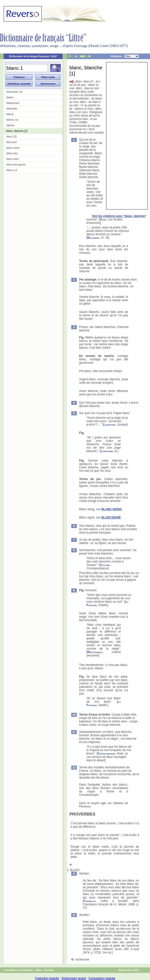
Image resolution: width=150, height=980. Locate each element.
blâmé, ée (12, 120)
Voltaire (105, 565)
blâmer (10, 125)
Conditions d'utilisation (19, 970)
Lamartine (110, 425)
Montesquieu (95, 652)
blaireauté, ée (14, 92)
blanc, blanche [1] (17, 131)
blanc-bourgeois (16, 164)
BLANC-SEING (111, 509)
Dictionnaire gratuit (74, 978)
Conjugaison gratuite (102, 978)
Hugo (103, 219)
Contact (49, 970)
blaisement (13, 103)
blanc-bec (12, 153)
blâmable (12, 109)
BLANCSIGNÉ (111, 517)
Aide (38, 970)
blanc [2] (11, 136)
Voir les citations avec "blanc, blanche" (119, 216)
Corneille (89, 901)
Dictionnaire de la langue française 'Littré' (33, 56)
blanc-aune (13, 148)
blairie (10, 97)
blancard (11, 142)
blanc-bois (12, 159)
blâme (10, 114)
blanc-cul (12, 170)
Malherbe (93, 238)
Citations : (125, 56)
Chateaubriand (106, 753)
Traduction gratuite (47, 978)
